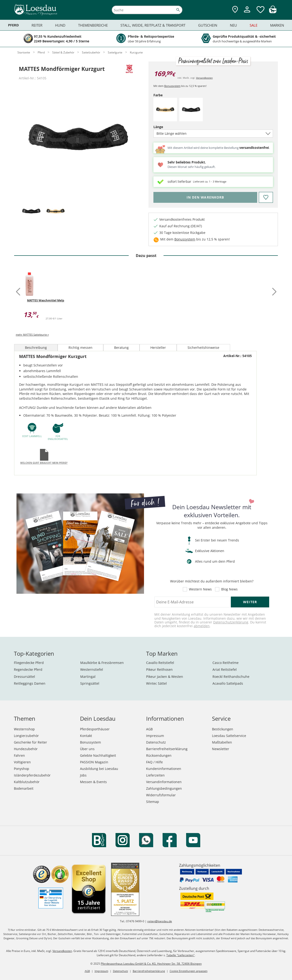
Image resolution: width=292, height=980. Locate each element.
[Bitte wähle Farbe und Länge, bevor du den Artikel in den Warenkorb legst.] (205, 197)
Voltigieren (22, 762)
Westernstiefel (92, 669)
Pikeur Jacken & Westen (165, 677)
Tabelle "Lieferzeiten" (180, 955)
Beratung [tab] (121, 348)
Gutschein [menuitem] (208, 25)
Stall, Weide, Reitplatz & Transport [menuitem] (153, 25)
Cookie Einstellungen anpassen (189, 971)
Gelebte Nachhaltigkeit (98, 755)
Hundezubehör (26, 749)
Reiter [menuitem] (37, 25)
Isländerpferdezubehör (32, 775)
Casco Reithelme (226, 663)
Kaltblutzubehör (27, 782)
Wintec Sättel (156, 683)
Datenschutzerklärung (231, 622)
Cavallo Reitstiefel (160, 663)
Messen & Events (93, 782)
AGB (149, 729)
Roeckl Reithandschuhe (231, 677)
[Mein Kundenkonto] (247, 13)
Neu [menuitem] (233, 25)
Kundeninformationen (164, 769)
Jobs (83, 775)
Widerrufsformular (161, 795)
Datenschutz (156, 742)
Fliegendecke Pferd (29, 663)
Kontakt (86, 736)
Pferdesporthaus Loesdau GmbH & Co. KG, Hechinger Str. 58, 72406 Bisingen (151, 964)
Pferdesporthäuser (95, 729)
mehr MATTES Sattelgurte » (32, 335)
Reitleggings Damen (30, 683)
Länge (166, 127)
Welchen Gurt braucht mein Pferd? (44, 463)
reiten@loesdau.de (160, 921)
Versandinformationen (164, 782)
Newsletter (221, 749)
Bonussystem (172, 86)
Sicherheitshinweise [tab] (203, 348)
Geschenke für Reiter (30, 742)
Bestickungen (223, 729)
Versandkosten (204, 78)
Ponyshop (22, 769)
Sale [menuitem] (254, 25)
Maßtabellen (222, 742)
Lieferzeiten (155, 775)
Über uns (87, 749)
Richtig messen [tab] (80, 348)
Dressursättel (24, 677)
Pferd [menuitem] (13, 25)
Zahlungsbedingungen (164, 788)
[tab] (31, 211)
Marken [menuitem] (277, 25)
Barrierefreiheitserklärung (167, 749)
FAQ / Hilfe (154, 762)
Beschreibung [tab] (36, 348)
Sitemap (153, 802)
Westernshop (24, 729)
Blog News (229, 589)
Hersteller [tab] (158, 348)
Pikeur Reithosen (159, 669)
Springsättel (90, 683)
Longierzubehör (26, 736)
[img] (273, 12)
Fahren (19, 755)
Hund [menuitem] (60, 25)
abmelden (202, 626)
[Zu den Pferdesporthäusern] (235, 10)
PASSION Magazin (94, 762)
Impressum (155, 736)
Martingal (88, 677)
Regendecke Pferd (28, 669)
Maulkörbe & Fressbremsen (102, 663)
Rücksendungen (159, 755)
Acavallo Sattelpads (228, 683)
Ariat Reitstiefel (225, 669)
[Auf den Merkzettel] (266, 197)
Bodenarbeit (24, 788)
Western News (200, 589)
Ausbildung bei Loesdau (99, 769)
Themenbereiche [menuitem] (93, 25)
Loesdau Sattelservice (229, 736)
